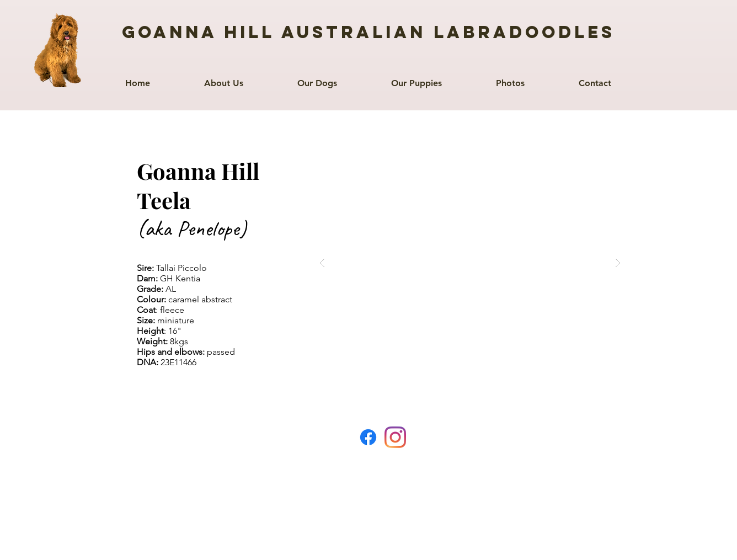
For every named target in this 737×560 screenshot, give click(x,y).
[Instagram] (395, 437)
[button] (317, 78)
